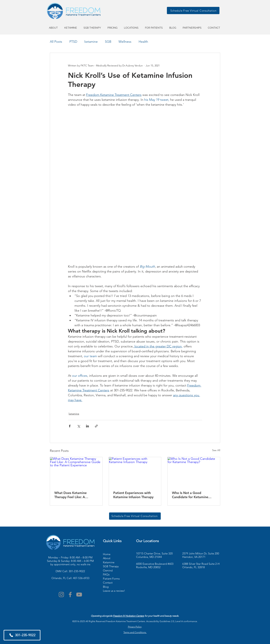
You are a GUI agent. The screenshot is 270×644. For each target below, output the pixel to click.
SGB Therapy (111, 566)
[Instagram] (61, 595)
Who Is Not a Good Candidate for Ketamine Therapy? (190, 495)
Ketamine (109, 562)
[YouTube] (79, 595)
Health (143, 42)
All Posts (56, 42)
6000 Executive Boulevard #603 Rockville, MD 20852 (155, 565)
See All (216, 450)
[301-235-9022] (22, 635)
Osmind (108, 570)
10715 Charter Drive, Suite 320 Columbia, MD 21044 (154, 555)
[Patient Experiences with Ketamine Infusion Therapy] (135, 472)
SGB (108, 42)
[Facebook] (70, 595)
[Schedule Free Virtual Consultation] (193, 10)
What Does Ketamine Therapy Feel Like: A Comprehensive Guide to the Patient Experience (76, 495)
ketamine (91, 42)
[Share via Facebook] (70, 426)
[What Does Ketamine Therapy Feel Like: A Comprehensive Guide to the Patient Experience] (76, 472)
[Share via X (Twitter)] (79, 426)
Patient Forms (111, 579)
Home (107, 554)
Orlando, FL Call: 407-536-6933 (70, 578)
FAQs (106, 574)
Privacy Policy (135, 627)
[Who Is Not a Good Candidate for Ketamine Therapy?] (194, 472)
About (107, 558)
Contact (108, 583)
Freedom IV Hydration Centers (128, 616)
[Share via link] (96, 426)
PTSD (73, 42)
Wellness (125, 42)
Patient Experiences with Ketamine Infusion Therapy (133, 495)
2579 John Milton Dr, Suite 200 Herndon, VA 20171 (201, 555)
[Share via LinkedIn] (87, 426)
